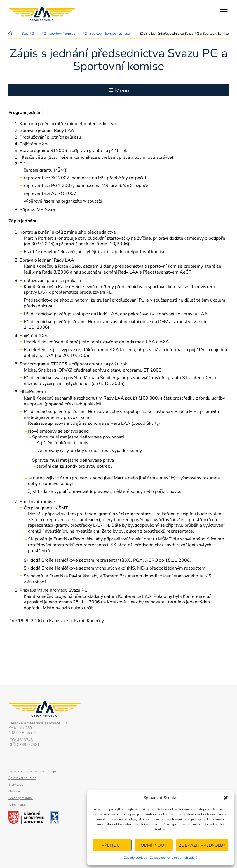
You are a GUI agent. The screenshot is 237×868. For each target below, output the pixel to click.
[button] (226, 798)
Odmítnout (154, 845)
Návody (14, 791)
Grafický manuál (21, 798)
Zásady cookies (135, 858)
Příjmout (112, 845)
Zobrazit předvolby (202, 845)
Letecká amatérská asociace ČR (42, 14)
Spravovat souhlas (22, 778)
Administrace (18, 805)
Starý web (16, 785)
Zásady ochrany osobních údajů (173, 858)
